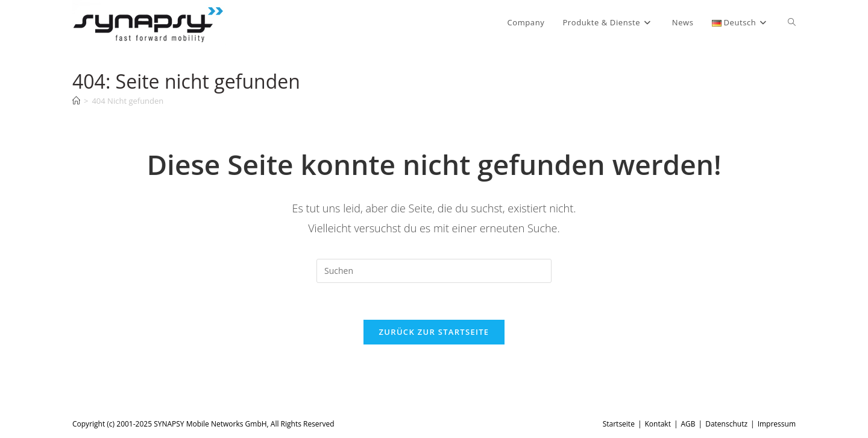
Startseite (619, 424)
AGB (688, 424)
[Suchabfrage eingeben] (434, 271)
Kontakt (657, 424)
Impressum (777, 424)
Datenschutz (726, 424)
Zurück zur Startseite (434, 332)
